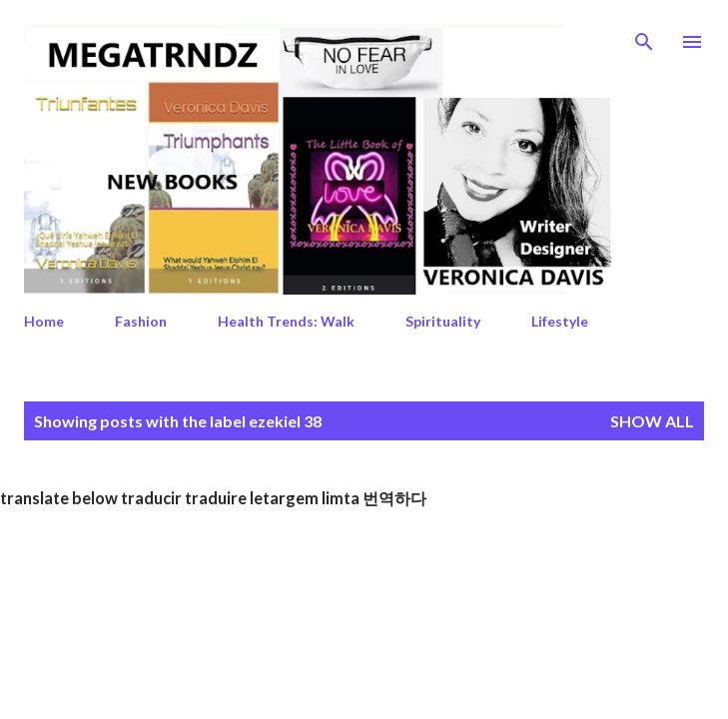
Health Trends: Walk (286, 321)
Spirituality (443, 321)
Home (44, 321)
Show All (652, 421)
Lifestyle (560, 321)
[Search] (644, 36)
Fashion (141, 321)
